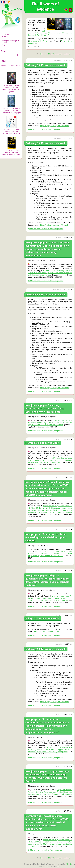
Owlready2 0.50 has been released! (45, 65)
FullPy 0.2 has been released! (42, 618)
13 (49, 54)
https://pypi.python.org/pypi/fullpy (46, 631)
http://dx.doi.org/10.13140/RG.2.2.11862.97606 (46, 556)
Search (4, 51)
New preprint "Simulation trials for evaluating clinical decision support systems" (46, 537)
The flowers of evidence (11, 29)
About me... (6, 34)
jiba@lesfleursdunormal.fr (10, 65)
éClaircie (69, 864)
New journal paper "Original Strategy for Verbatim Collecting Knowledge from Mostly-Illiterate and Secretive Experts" (47, 776)
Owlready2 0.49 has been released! (45, 143)
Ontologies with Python (38, 41)
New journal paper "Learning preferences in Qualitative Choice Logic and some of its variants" (45, 408)
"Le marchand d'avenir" (37, 32)
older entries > (57, 54)
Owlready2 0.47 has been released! (45, 649)
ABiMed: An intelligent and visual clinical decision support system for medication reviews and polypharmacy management (50, 460)
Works (4, 45)
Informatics (6, 38)
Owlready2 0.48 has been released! (45, 295)
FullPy (60, 615)
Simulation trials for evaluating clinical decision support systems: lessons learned (50, 553)
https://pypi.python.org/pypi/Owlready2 (55, 126)
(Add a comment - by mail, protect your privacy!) (46, 129)
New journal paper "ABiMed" (42, 443)
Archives (5, 36)
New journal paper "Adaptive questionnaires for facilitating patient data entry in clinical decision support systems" (47, 580)
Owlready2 (58, 60)
